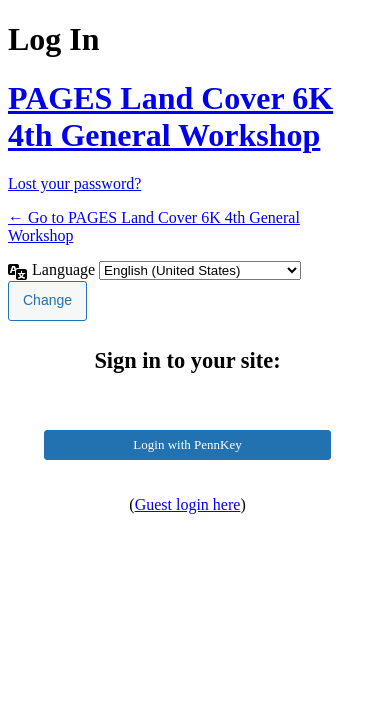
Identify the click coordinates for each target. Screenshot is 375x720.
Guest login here (188, 504)
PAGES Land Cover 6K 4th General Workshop (170, 116)
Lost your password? (74, 183)
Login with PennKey (187, 444)
